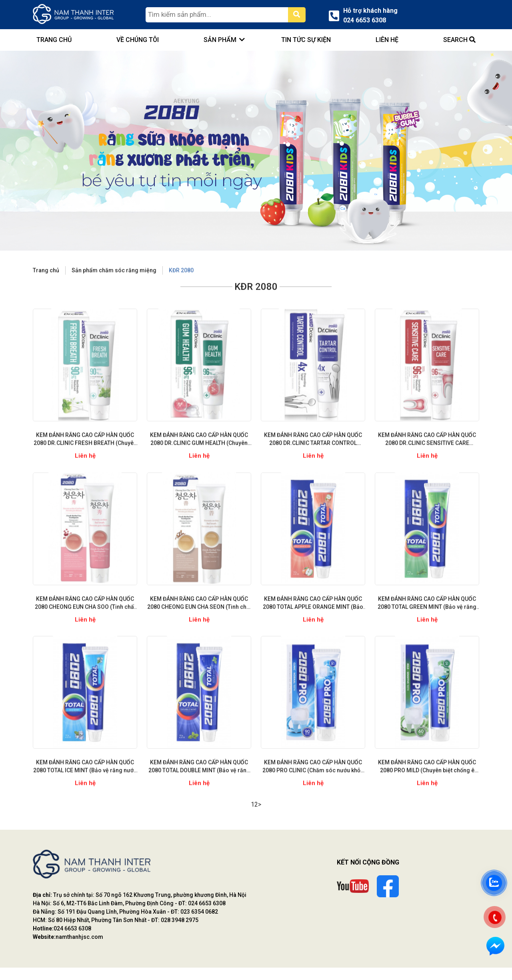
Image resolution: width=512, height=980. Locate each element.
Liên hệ (387, 40)
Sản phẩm (220, 40)
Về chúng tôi (138, 40)
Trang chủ (46, 292)
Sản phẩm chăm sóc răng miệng (114, 292)
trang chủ (54, 40)
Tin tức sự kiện (306, 40)
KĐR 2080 (181, 292)
